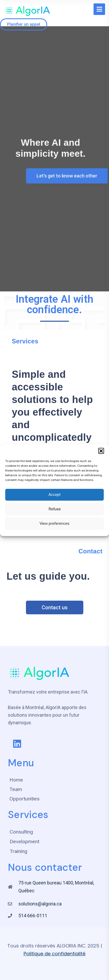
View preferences (54, 523)
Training (18, 851)
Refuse (55, 509)
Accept (54, 495)
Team (16, 789)
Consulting (21, 832)
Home (16, 780)
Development (24, 842)
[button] (101, 451)
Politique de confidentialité (54, 954)
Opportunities (24, 799)
